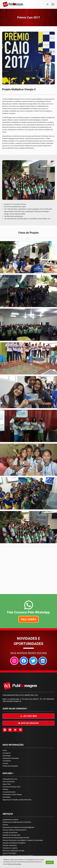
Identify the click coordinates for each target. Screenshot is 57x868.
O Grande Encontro (9, 792)
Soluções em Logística (10, 848)
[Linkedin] (20, 730)
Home (5, 750)
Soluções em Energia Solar (11, 835)
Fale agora (28, 619)
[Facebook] (10, 730)
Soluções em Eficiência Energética (14, 843)
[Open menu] (52, 4)
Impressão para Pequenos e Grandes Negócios (18, 827)
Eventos (5, 825)
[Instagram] (5, 730)
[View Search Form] (47, 4)
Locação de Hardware (10, 833)
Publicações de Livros (10, 779)
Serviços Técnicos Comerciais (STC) (14, 830)
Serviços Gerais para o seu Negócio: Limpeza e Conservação (23, 840)
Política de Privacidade (10, 766)
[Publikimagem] (13, 4)
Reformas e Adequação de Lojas (13, 851)
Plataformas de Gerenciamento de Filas (16, 838)
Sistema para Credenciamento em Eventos (17, 822)
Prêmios (5, 789)
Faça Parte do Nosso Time (11, 787)
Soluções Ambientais (10, 845)
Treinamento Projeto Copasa (12, 794)
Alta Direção (7, 756)
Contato (5, 763)
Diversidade (7, 797)
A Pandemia (7, 761)
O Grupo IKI (7, 753)
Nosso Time (7, 784)
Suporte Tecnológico (9, 853)
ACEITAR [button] (50, 862)
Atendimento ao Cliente (10, 820)
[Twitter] (15, 730)
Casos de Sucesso (9, 782)
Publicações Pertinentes (11, 758)
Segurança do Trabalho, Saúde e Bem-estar (17, 800)
